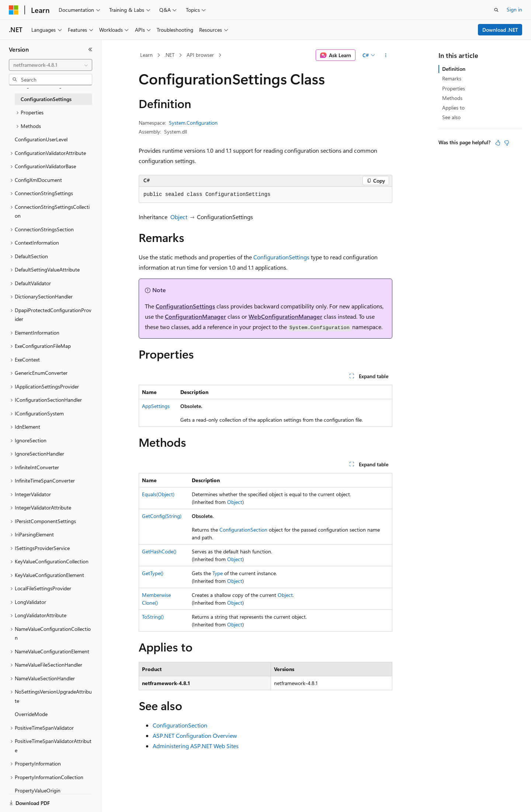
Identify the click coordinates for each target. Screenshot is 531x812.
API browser (200, 55)
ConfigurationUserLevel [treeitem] (41, 139)
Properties (454, 88)
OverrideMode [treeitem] (31, 714)
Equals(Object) (158, 494)
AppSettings (156, 406)
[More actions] (386, 55)
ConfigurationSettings (281, 257)
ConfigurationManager (195, 316)
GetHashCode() (159, 551)
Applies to (453, 108)
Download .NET (500, 30)
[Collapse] (90, 49)
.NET (169, 55)
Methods (452, 98)
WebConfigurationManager (285, 316)
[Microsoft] (14, 10)
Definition (454, 69)
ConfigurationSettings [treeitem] (46, 99)
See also (451, 117)
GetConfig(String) (162, 516)
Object (179, 217)
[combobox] (51, 65)
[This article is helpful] (498, 143)
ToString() (153, 617)
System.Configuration (193, 123)
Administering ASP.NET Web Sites (196, 746)
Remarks (452, 78)
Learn (146, 55)
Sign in (514, 9)
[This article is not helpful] (507, 143)
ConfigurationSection (243, 530)
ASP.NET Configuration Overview (195, 735)
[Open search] (496, 10)
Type (218, 573)
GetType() (153, 573)
